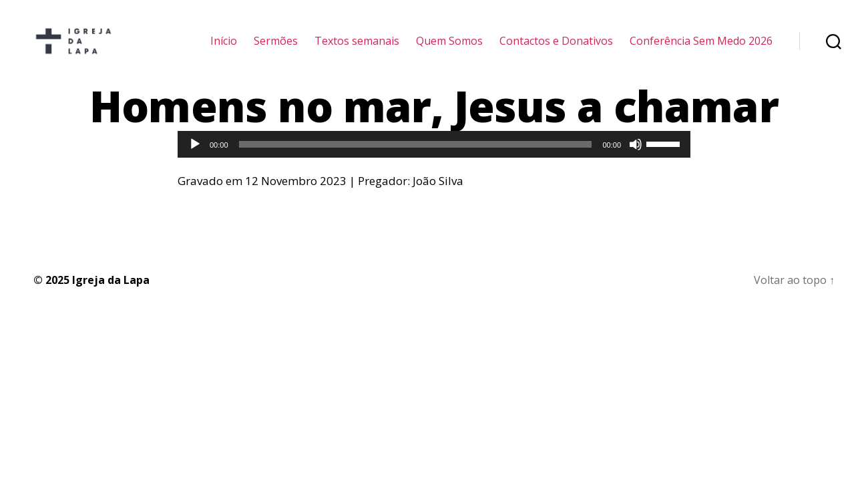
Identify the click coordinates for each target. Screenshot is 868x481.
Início (224, 48)
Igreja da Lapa (111, 295)
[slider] (416, 160)
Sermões (276, 48)
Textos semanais (357, 48)
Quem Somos (449, 48)
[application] (434, 160)
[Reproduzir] (195, 160)
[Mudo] (636, 160)
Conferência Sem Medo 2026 (701, 48)
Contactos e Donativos (556, 48)
